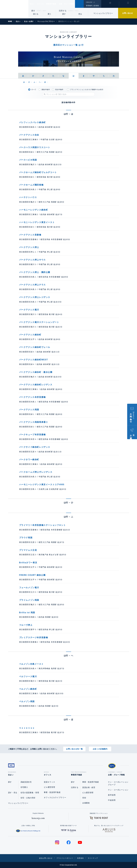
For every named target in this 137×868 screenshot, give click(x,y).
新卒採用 (112, 795)
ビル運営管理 (49, 787)
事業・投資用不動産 (52, 792)
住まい (33, 4)
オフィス (44, 4)
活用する (63, 11)
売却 (84, 798)
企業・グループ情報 (74, 4)
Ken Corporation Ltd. (14, 9)
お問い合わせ (128, 13)
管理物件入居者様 (92, 6)
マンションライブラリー (103, 13)
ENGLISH (89, 2)
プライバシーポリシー (65, 858)
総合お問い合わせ (43, 858)
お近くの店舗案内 (100, 748)
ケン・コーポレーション (118, 790)
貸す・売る (13, 793)
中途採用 (112, 800)
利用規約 (82, 858)
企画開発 (86, 803)
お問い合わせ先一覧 (74, 748)
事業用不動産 (57, 4)
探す (33, 11)
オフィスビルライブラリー (55, 797)
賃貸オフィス (49, 782)
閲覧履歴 (110, 6)
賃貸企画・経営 (89, 787)
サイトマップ (96, 858)
